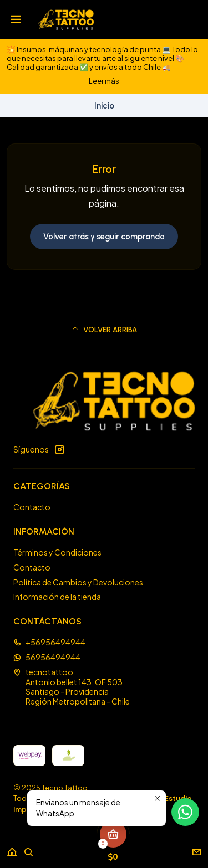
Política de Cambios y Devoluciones (78, 582)
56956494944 (47, 657)
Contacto (32, 507)
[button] (104, 330)
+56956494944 (49, 642)
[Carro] (113, 848)
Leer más (104, 81)
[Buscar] (29, 848)
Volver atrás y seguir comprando (104, 237)
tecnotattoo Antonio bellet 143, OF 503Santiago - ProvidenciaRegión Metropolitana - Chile (72, 687)
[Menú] (16, 19)
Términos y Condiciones (57, 552)
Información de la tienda (57, 597)
